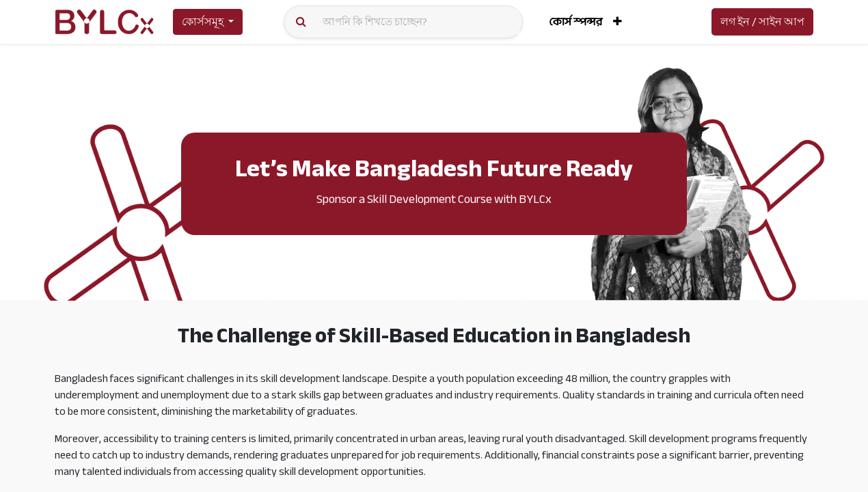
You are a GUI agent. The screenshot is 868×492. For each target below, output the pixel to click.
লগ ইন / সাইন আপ (762, 22)
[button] (618, 22)
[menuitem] (575, 22)
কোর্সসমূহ (203, 22)
